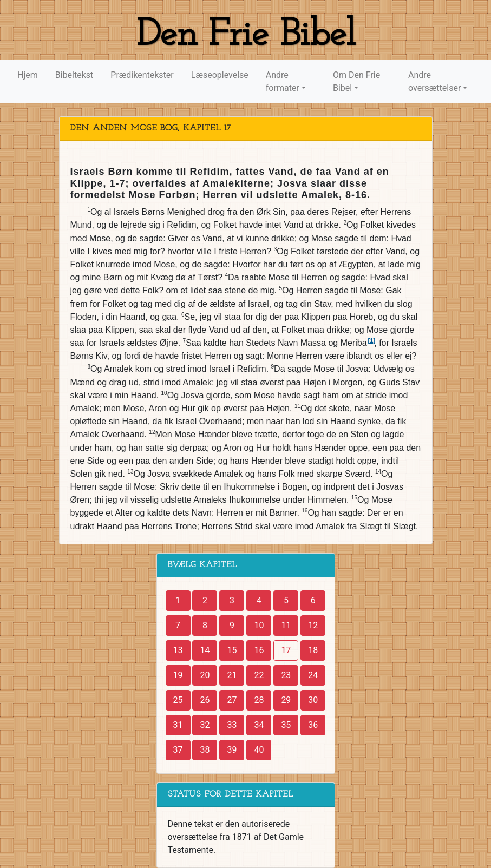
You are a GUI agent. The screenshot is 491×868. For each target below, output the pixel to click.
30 (313, 700)
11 (286, 625)
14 (205, 650)
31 (178, 725)
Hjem (28, 75)
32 (205, 725)
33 (232, 725)
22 (259, 675)
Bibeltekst (74, 75)
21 (232, 675)
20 (205, 675)
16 (259, 650)
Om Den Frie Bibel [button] (356, 81)
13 (178, 650)
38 (205, 750)
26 (205, 700)
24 (313, 675)
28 (259, 700)
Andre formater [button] (283, 81)
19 (178, 675)
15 (232, 650)
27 (232, 700)
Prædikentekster (142, 75)
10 (259, 625)
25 (178, 700)
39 (232, 750)
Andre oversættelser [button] (434, 81)
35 (286, 725)
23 (286, 675)
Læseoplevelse (220, 75)
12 (313, 625)
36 (313, 725)
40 (259, 750)
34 (259, 725)
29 (286, 700)
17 (286, 650)
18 (313, 650)
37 (178, 750)
